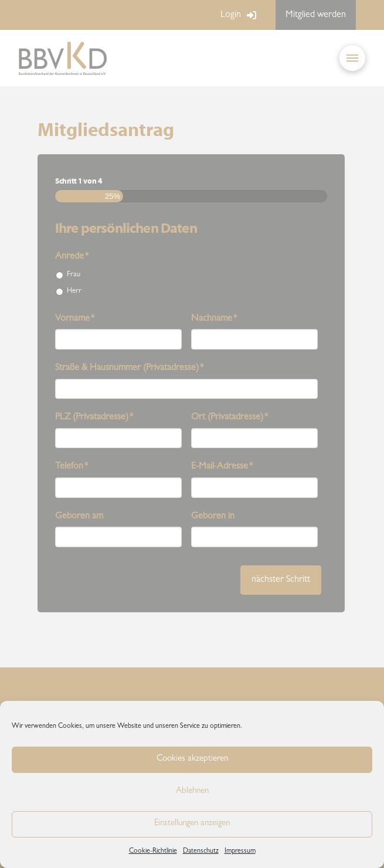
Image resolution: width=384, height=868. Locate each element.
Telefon (72, 467)
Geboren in (213, 517)
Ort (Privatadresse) (230, 418)
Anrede (72, 257)
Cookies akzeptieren (192, 759)
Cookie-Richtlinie (153, 852)
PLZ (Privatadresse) (94, 418)
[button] (352, 58)
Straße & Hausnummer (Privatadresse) (130, 368)
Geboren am (79, 517)
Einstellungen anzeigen (192, 824)
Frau (74, 275)
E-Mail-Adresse (222, 467)
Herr (74, 291)
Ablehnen (192, 791)
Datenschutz (201, 852)
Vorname (75, 319)
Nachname (214, 319)
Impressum (240, 852)
